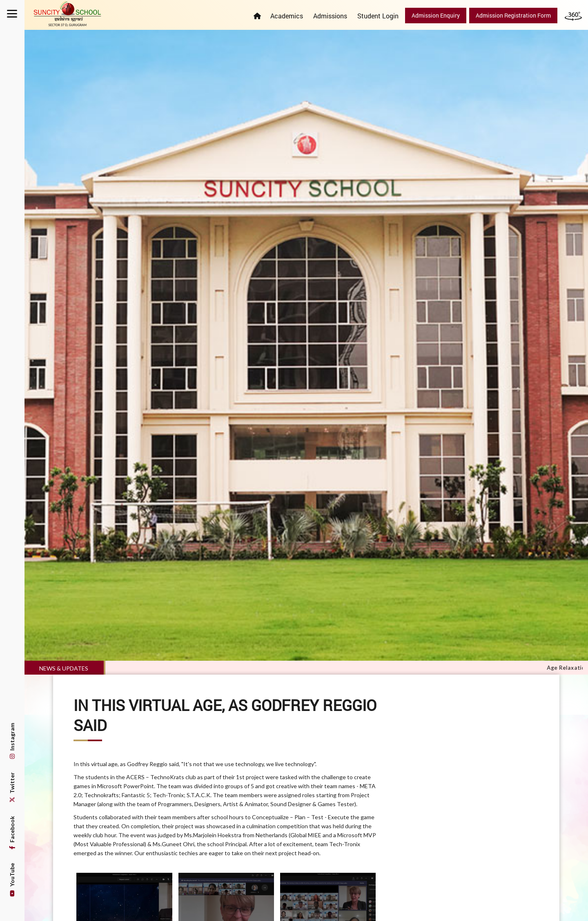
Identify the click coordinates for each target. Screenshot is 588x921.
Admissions (330, 16)
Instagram (12, 741)
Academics (287, 16)
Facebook (12, 833)
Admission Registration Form (513, 15)
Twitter (12, 787)
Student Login (378, 16)
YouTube (12, 880)
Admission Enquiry (436, 15)
